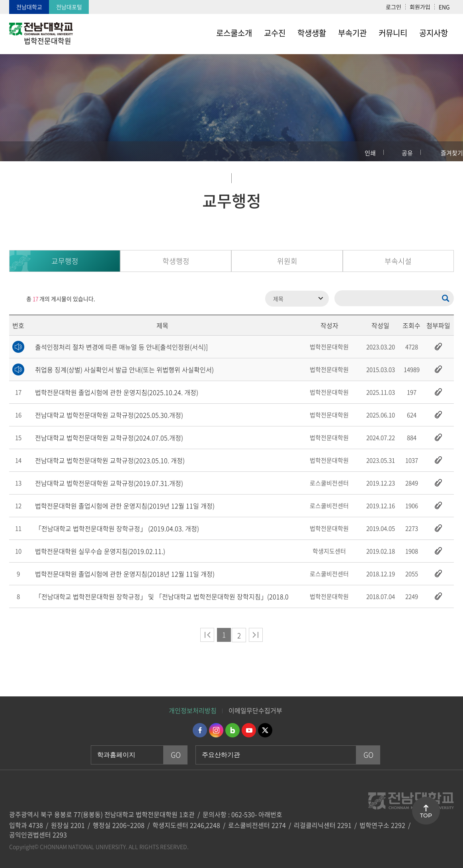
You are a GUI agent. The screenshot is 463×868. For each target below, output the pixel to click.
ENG (444, 7)
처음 (207, 635)
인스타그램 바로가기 (216, 730)
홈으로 (14, 151)
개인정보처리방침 (193, 710)
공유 (407, 153)
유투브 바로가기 (249, 730)
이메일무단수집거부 (255, 710)
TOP (426, 815)
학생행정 (176, 261)
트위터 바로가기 (265, 730)
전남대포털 (69, 7)
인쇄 (370, 153)
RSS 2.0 (15, 299)
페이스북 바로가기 (200, 730)
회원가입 (420, 7)
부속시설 (398, 261)
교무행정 (65, 261)
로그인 (394, 7)
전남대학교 (29, 7)
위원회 (287, 261)
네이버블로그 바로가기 (232, 730)
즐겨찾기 (452, 153)
